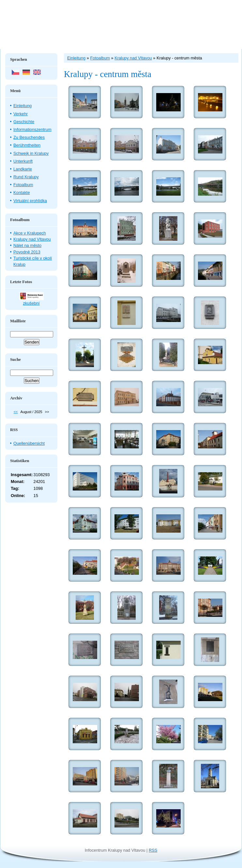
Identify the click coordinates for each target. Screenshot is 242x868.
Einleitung (23, 106)
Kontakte (22, 193)
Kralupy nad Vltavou (32, 239)
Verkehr (21, 114)
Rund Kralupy (26, 177)
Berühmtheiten (27, 145)
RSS (153, 850)
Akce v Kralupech (30, 233)
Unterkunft (23, 161)
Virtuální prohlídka (30, 201)
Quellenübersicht (29, 443)
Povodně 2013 (27, 252)
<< (16, 412)
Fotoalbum (23, 185)
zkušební (31, 303)
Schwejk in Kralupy (31, 153)
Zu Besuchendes (29, 137)
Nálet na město (27, 245)
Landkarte (23, 169)
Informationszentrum (32, 129)
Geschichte (24, 122)
